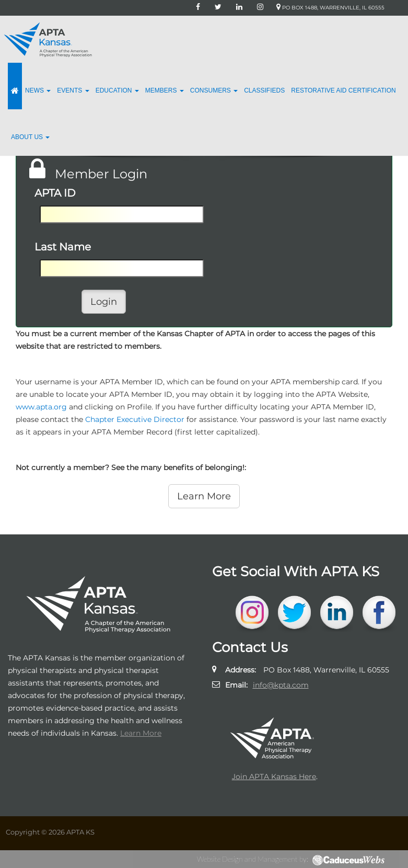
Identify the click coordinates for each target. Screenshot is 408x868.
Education (117, 90)
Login (104, 302)
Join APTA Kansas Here (274, 776)
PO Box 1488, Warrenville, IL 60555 (330, 8)
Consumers (214, 90)
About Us (30, 137)
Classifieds (264, 90)
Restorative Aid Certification (343, 90)
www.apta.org (41, 407)
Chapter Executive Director (135, 419)
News (38, 90)
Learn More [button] (204, 496)
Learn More (141, 733)
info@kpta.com (281, 685)
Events (73, 90)
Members (165, 90)
